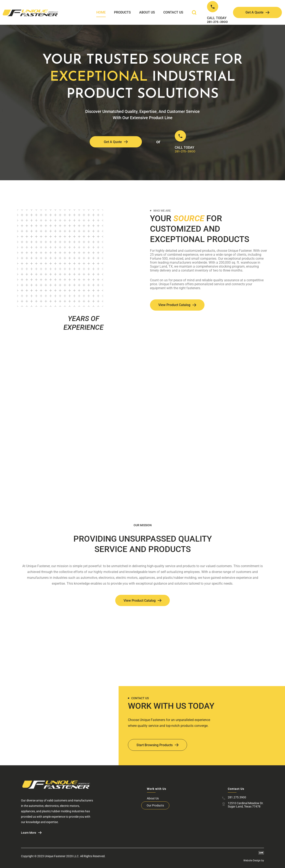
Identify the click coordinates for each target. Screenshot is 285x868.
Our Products (155, 805)
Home (101, 12)
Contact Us (173, 12)
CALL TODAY (217, 18)
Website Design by (254, 861)
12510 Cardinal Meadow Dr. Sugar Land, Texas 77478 (246, 805)
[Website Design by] (261, 853)
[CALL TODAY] (213, 7)
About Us (147, 12)
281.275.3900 (237, 797)
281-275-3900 (217, 22)
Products (122, 12)
